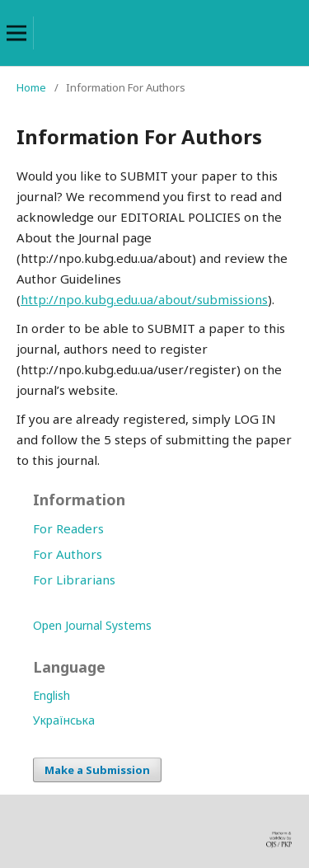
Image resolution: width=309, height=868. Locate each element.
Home (31, 87)
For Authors (68, 554)
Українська (64, 720)
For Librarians (74, 579)
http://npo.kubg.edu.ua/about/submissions (144, 299)
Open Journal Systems (92, 625)
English (51, 695)
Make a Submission (97, 770)
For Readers (68, 528)
